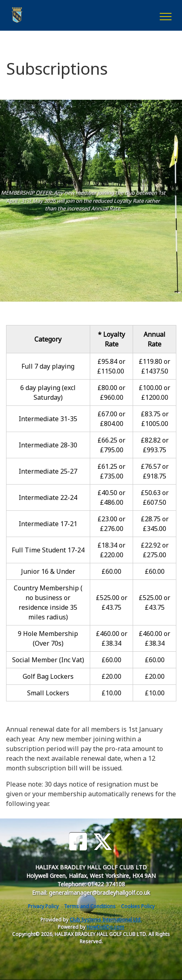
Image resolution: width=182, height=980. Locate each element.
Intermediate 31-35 (48, 419)
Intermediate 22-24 (48, 497)
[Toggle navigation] (165, 15)
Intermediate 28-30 (48, 445)
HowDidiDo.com (105, 927)
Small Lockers (48, 693)
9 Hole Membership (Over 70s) (48, 638)
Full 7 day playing (48, 366)
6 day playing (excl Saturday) (48, 392)
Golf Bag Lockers (48, 676)
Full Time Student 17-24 (48, 550)
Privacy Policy (43, 906)
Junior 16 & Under (48, 571)
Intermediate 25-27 (48, 471)
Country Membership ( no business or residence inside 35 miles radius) (48, 602)
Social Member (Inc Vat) (48, 660)
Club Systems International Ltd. (106, 920)
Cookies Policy (138, 906)
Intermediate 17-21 (48, 524)
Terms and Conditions (90, 906)
